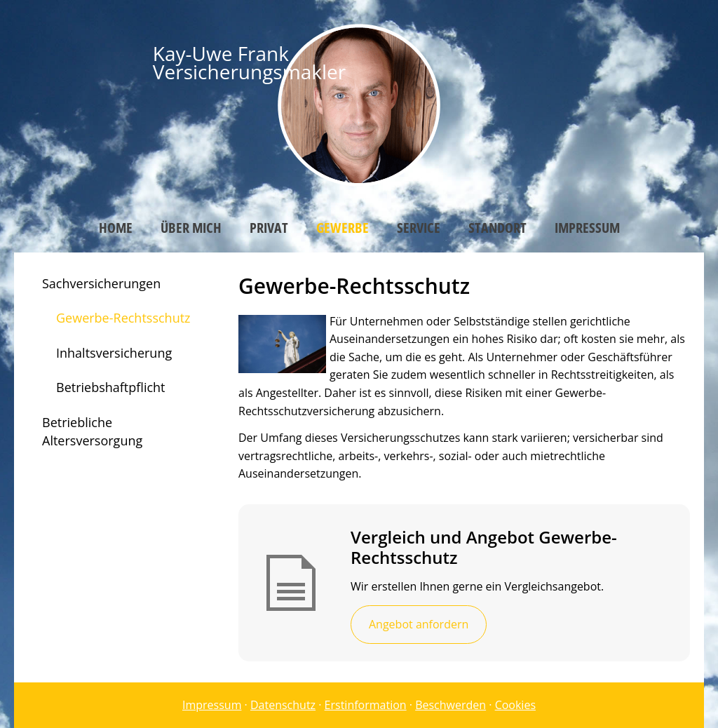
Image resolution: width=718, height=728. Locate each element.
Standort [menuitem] (497, 228)
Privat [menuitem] (269, 228)
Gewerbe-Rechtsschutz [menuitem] (123, 318)
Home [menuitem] (116, 228)
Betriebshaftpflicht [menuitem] (111, 387)
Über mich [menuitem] (191, 228)
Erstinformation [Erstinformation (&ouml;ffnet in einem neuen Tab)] (366, 705)
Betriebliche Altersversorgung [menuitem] (92, 431)
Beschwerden (451, 705)
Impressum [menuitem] (587, 228)
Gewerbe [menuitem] (343, 228)
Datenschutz (283, 705)
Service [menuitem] (419, 228)
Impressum (212, 705)
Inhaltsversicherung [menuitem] (114, 353)
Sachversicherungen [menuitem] (101, 283)
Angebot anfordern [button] (419, 624)
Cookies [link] (515, 705)
